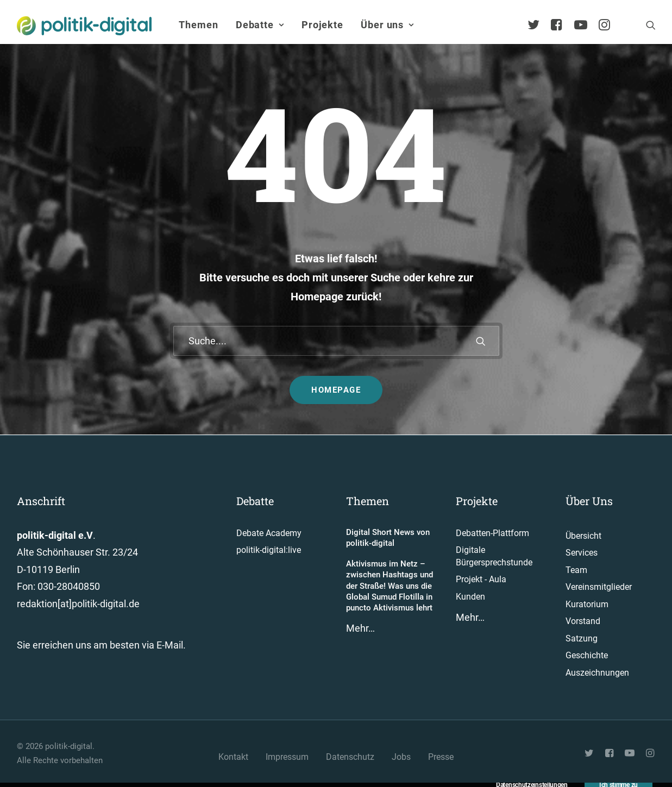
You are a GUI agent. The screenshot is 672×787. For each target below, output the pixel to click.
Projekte (322, 25)
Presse (441, 757)
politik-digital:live (269, 550)
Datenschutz (350, 757)
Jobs (401, 757)
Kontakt (233, 757)
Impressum (287, 757)
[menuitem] (198, 25)
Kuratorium (587, 604)
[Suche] (336, 341)
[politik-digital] (84, 26)
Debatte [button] (260, 25)
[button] (651, 25)
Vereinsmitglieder (599, 587)
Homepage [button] (336, 390)
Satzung (582, 638)
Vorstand (583, 621)
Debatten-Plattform (492, 533)
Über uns (387, 25)
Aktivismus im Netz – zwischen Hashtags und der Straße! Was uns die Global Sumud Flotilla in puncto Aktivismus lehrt (390, 586)
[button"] (590, 754)
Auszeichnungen (597, 673)
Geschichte (587, 655)
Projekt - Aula (481, 579)
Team (576, 570)
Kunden (470, 597)
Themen (198, 25)
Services (582, 553)
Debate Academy (269, 533)
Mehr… (360, 628)
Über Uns (589, 501)
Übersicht (583, 536)
